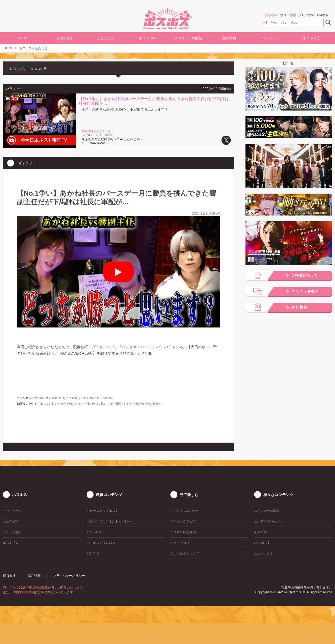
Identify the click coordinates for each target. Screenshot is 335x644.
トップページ (12, 511)
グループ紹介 (12, 532)
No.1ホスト (262, 543)
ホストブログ (180, 543)
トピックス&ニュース (186, 511)
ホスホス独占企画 (183, 532)
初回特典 (229, 38)
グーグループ (103, 347)
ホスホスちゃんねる (33, 48)
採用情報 (34, 576)
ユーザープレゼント (268, 521)
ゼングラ (93, 553)
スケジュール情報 (188, 38)
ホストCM (147, 38)
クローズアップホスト (103, 511)
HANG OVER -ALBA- (98, 135)
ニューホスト (264, 553)
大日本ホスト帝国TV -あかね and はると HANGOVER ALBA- (73, 398)
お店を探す (65, 38)
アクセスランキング (185, 553)
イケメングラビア (183, 521)
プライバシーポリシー (69, 576)
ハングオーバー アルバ (141, 347)
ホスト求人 (312, 38)
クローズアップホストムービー (109, 521)
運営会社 (9, 576)
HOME (23, 38)
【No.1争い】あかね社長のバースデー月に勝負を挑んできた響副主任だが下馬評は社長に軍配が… (101, 404)
